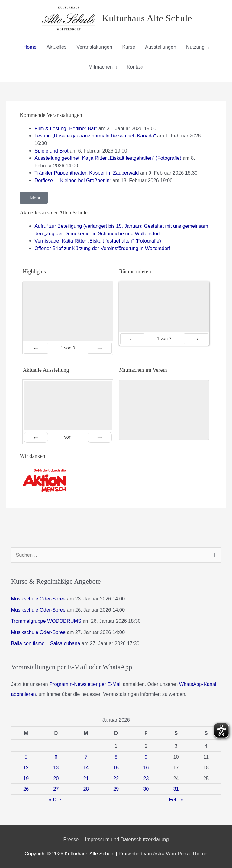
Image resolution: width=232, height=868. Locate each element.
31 (176, 789)
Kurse (129, 47)
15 (116, 767)
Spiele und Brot (51, 151)
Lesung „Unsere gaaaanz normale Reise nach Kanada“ (95, 136)
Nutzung (195, 47)
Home (30, 47)
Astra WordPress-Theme (180, 854)
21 (86, 778)
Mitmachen (101, 67)
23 (146, 778)
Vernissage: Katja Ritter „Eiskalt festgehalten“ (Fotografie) (98, 241)
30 (146, 789)
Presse (71, 839)
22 (116, 778)
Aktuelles (57, 47)
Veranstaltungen (94, 47)
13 (56, 767)
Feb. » (176, 799)
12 (26, 767)
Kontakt (135, 67)
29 (116, 789)
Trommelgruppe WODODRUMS (46, 621)
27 (56, 789)
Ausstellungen (161, 47)
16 (146, 767)
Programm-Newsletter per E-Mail (85, 684)
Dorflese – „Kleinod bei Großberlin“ (73, 180)
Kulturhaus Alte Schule (147, 18)
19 (26, 778)
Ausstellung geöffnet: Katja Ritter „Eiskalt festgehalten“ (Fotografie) (108, 158)
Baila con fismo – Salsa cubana (45, 643)
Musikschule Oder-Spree (38, 599)
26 (26, 789)
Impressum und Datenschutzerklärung (127, 839)
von (68, 348)
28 (86, 789)
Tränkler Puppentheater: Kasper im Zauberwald (87, 173)
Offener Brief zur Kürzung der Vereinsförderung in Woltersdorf (102, 248)
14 (86, 767)
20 (56, 778)
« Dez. (56, 799)
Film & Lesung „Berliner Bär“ (66, 128)
